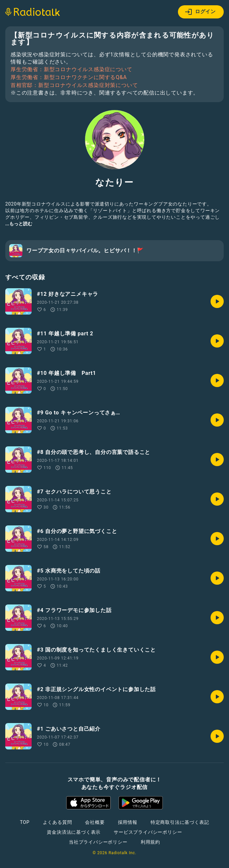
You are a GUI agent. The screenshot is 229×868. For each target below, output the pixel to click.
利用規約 (150, 842)
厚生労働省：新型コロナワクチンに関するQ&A (69, 77)
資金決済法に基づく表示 (74, 832)
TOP (25, 822)
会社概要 (95, 822)
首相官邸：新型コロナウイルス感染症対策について (74, 85)
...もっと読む (19, 224)
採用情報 (128, 822)
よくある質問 (57, 822)
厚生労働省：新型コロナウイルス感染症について (72, 70)
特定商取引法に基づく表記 (180, 822)
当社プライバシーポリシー (98, 842)
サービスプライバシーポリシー (148, 832)
